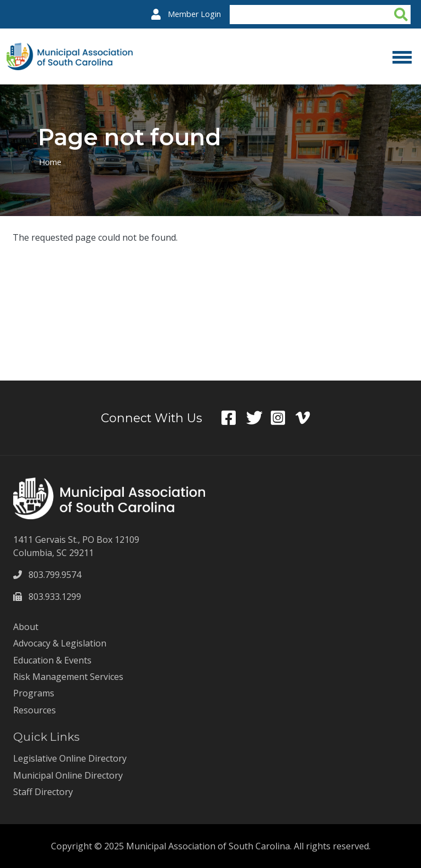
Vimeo (308, 418)
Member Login (194, 14)
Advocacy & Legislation (60, 643)
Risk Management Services (68, 677)
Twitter (258, 418)
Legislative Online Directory (70, 758)
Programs (34, 693)
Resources (35, 710)
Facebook (234, 418)
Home (50, 162)
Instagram (283, 418)
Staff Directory (43, 792)
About (26, 627)
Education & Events (52, 660)
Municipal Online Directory (68, 775)
